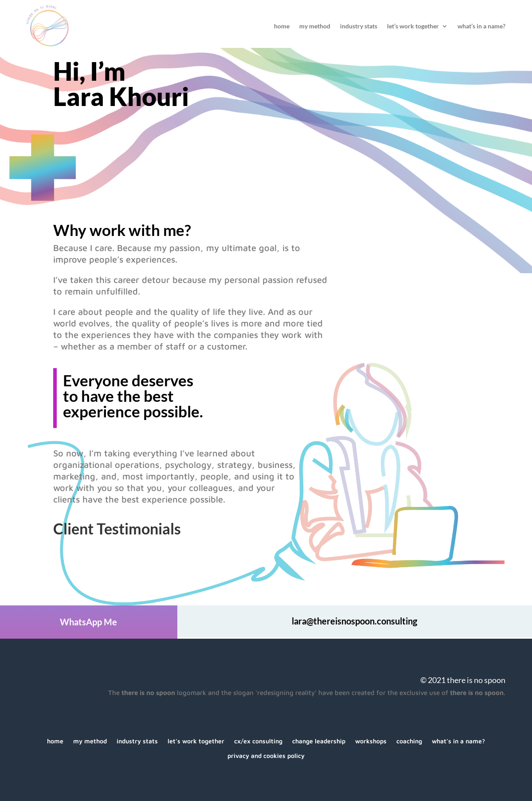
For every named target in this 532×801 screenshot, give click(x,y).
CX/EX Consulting (258, 741)
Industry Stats (359, 26)
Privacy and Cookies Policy (266, 756)
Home (282, 26)
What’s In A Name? (481, 26)
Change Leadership (319, 741)
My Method (315, 26)
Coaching (409, 741)
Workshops (371, 741)
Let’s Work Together (413, 26)
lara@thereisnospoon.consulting (354, 621)
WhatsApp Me (88, 622)
